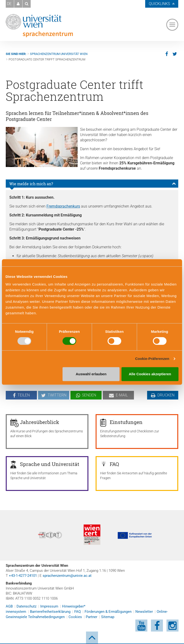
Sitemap (108, 617)
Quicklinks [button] (159, 4)
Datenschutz (26, 606)
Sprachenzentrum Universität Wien (59, 54)
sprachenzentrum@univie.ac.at (67, 576)
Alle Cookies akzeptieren (150, 374)
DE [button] (9, 4)
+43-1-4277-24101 (23, 576)
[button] (18, 4)
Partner (92, 617)
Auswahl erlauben (91, 374)
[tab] (92, 184)
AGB (9, 606)
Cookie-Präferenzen (152, 359)
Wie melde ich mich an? (31, 184)
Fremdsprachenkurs (63, 206)
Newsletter (144, 612)
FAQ (78, 612)
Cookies (75, 617)
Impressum (49, 606)
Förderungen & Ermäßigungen (108, 612)
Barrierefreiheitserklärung (50, 612)
